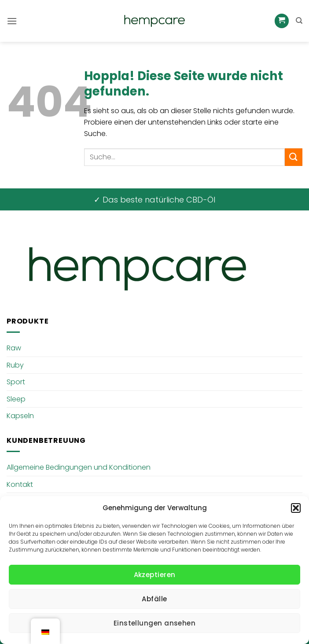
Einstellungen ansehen (154, 623)
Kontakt (20, 484)
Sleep (16, 399)
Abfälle (154, 599)
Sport (16, 382)
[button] (296, 508)
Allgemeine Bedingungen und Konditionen (79, 467)
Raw (14, 348)
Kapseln (20, 416)
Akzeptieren (155, 575)
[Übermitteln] (294, 157)
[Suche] (299, 21)
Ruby (15, 365)
